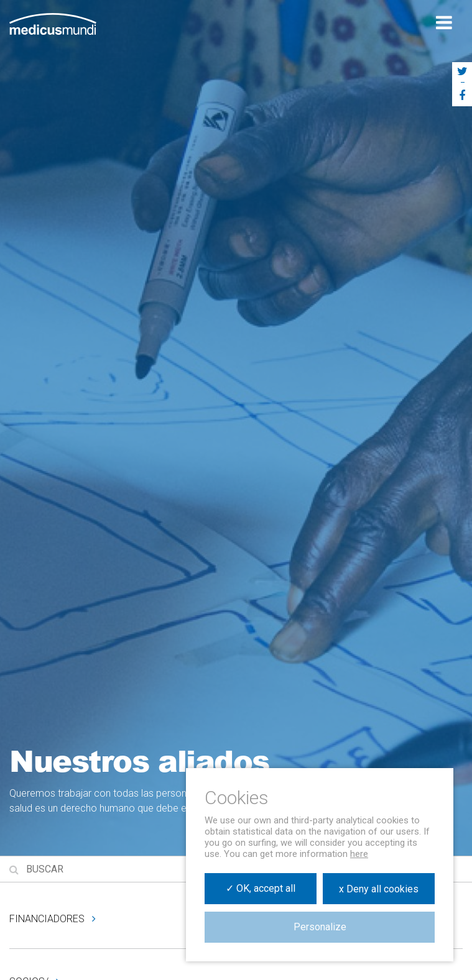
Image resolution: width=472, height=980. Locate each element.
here (359, 854)
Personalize (320, 927)
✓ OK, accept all (261, 888)
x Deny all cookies (379, 889)
